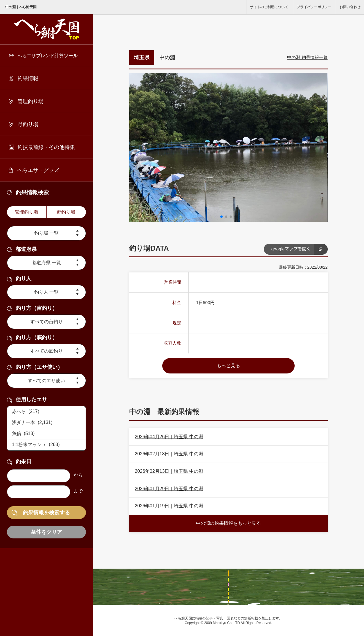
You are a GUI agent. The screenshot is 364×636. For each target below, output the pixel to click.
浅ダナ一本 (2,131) (46, 423)
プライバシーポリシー (314, 7)
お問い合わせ (350, 7)
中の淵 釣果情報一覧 (307, 57)
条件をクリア (46, 532)
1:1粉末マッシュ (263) (46, 445)
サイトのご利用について (269, 7)
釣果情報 (28, 78)
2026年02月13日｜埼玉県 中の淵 (169, 471)
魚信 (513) (46, 434)
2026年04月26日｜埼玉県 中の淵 (169, 437)
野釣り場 (28, 124)
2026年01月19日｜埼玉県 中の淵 (169, 506)
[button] (221, 217)
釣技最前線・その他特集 (46, 147)
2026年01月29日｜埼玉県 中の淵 (169, 489)
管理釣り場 (30, 101)
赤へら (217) (46, 412)
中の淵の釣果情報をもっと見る (228, 523)
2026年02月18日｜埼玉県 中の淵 (169, 454)
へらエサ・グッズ (38, 170)
